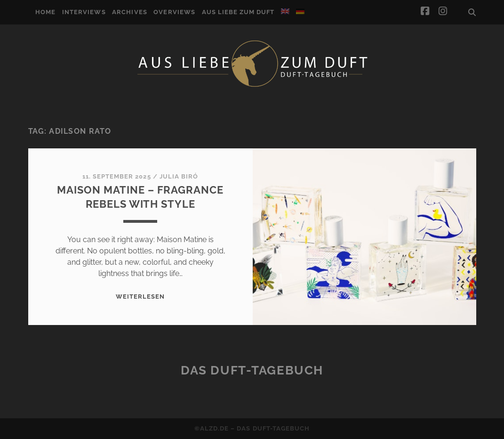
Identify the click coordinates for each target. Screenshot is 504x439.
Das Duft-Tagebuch (252, 370)
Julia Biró (179, 176)
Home (45, 12)
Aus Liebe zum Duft (238, 12)
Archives (129, 12)
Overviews (174, 12)
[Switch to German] (300, 11)
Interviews (84, 12)
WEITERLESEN (140, 297)
